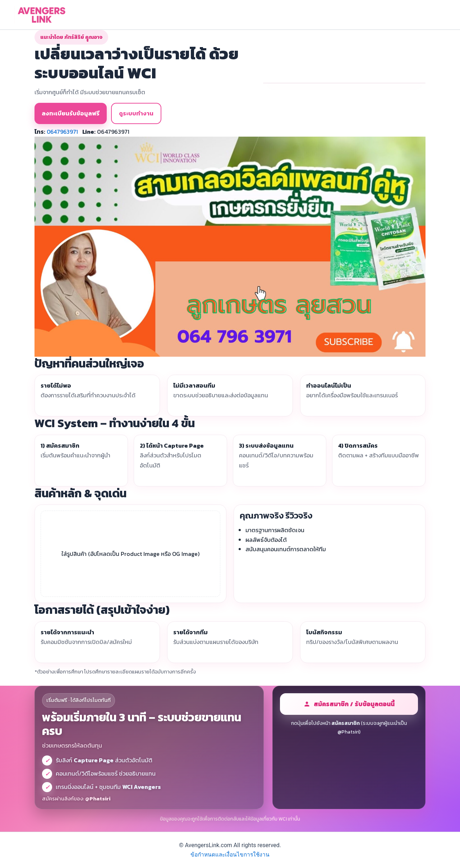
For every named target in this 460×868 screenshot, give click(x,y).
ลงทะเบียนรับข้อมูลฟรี (71, 113)
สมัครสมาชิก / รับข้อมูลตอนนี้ (349, 704)
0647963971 (63, 132)
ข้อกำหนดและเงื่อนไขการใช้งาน (230, 855)
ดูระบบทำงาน (136, 113)
